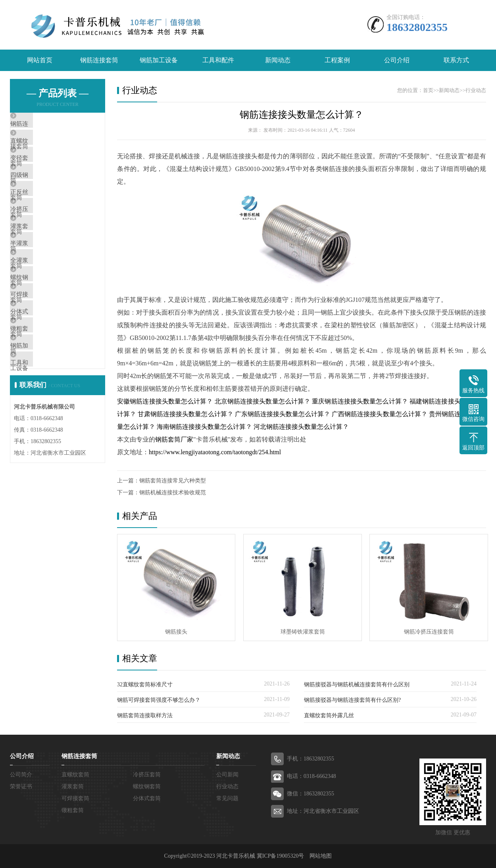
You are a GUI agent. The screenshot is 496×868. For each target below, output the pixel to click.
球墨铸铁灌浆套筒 (301, 631)
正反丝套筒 (43, 219)
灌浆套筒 (40, 265)
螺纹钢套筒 (43, 336)
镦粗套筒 (40, 406)
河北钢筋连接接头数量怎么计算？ (301, 427)
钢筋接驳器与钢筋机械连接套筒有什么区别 (357, 685)
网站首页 (40, 60)
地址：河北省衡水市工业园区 (323, 811)
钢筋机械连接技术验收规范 (173, 493)
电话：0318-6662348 (311, 776)
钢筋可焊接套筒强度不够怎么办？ (159, 700)
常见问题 (227, 798)
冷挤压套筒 (43, 242)
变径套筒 (40, 172)
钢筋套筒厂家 (174, 440)
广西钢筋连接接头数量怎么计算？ (380, 414)
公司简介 (21, 775)
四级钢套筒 (43, 195)
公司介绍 (397, 60)
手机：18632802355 (310, 759)
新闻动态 (278, 60)
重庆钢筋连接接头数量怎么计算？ (360, 402)
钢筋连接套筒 (99, 60)
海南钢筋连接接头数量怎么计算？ (204, 427)
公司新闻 (227, 775)
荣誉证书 (21, 786)
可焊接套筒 (43, 359)
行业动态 (476, 91)
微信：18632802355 (310, 794)
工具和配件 (218, 60)
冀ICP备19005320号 (281, 856)
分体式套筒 (43, 382)
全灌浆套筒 (43, 312)
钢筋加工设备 (159, 60)
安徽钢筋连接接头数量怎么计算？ (165, 402)
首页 (428, 91)
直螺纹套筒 (43, 148)
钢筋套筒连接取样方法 (145, 715)
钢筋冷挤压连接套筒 (427, 631)
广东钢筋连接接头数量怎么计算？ (283, 414)
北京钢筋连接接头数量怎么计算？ (263, 402)
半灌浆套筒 (43, 289)
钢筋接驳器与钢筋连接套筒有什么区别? (352, 700)
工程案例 (337, 60)
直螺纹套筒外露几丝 (329, 715)
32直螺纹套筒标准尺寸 (145, 685)
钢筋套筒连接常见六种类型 (173, 481)
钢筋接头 (176, 631)
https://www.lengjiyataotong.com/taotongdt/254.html (216, 452)
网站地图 (321, 856)
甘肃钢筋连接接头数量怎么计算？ (186, 414)
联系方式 (456, 60)
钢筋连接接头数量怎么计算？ (302, 115)
